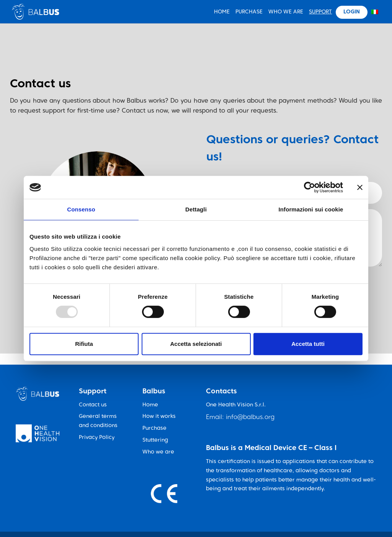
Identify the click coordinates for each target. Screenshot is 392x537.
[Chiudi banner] (360, 187)
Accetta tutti (308, 344)
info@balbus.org (250, 417)
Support (320, 12)
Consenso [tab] (81, 209)
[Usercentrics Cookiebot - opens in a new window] (310, 187)
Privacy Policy (97, 438)
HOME (222, 12)
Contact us (93, 405)
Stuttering (155, 440)
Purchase (249, 12)
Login (352, 12)
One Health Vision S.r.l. (236, 405)
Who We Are (286, 12)
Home (150, 405)
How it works (159, 417)
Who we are (158, 452)
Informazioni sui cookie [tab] (311, 209)
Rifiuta (84, 344)
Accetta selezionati (196, 344)
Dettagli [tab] (196, 209)
